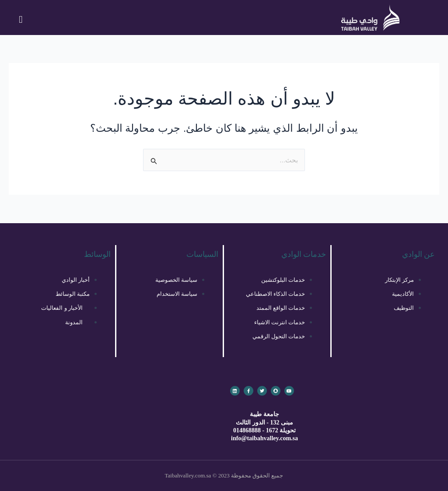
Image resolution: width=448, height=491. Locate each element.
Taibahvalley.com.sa (188, 475)
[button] (21, 19)
